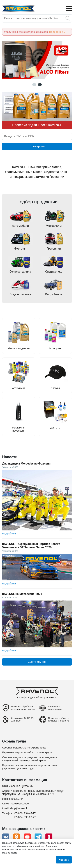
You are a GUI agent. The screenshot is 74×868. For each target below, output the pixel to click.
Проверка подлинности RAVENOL (37, 125)
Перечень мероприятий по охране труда (27, 753)
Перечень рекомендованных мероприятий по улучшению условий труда (30, 767)
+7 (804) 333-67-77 (25, 817)
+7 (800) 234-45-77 (25, 813)
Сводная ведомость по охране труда (24, 748)
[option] (37, 60)
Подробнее (9, 534)
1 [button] (34, 85)
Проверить (37, 146)
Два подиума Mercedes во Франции (26, 464)
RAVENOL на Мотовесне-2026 (22, 594)
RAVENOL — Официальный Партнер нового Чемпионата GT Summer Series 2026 (31, 546)
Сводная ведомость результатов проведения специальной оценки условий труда (30, 759)
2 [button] (40, 85)
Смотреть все (37, 662)
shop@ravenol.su (20, 809)
